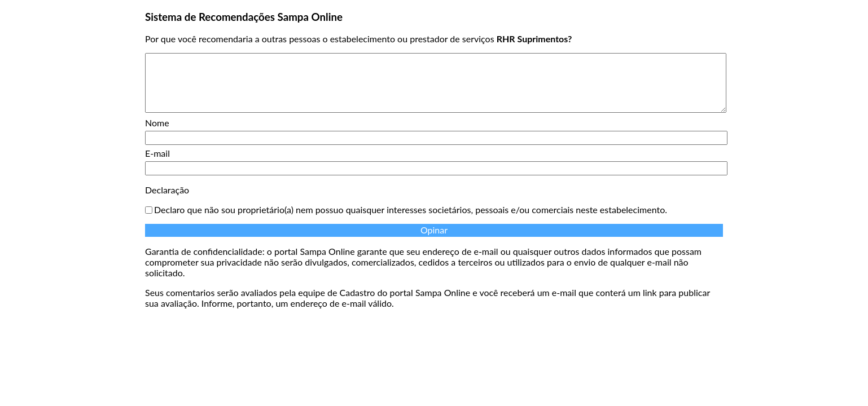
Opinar (434, 230)
